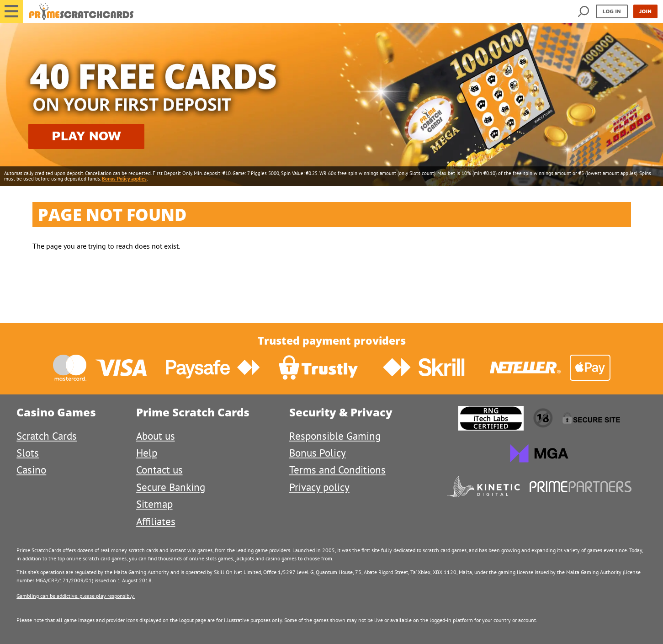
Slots (28, 453)
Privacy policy (319, 487)
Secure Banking (171, 487)
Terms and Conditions (337, 470)
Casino (31, 470)
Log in (612, 11)
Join (645, 11)
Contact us (159, 470)
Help (147, 453)
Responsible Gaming (335, 436)
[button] (11, 11)
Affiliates (156, 521)
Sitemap (154, 504)
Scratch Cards (47, 436)
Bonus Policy (318, 453)
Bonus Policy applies (124, 179)
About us (156, 436)
